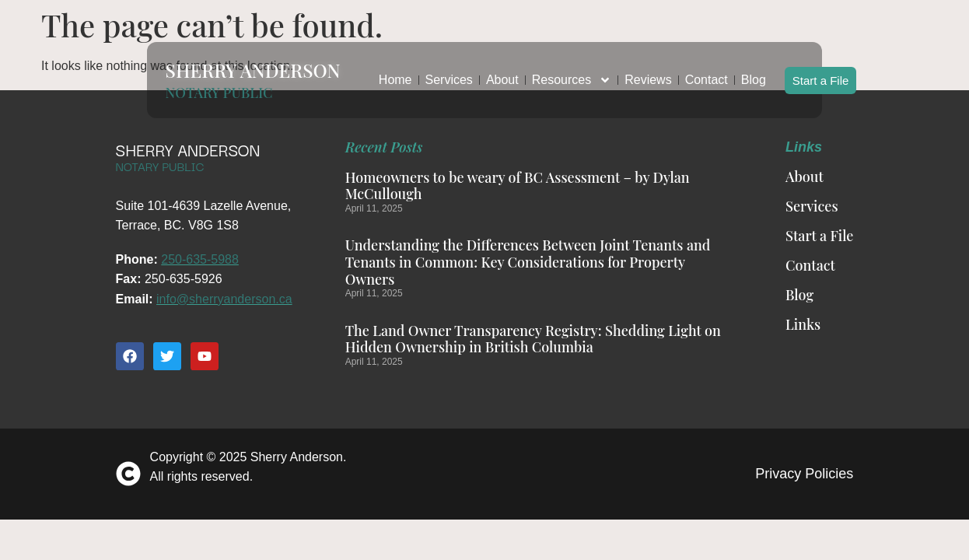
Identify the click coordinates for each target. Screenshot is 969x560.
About (502, 71)
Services (449, 71)
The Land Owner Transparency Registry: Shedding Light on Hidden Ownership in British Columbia (533, 339)
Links (803, 324)
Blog (754, 71)
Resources (572, 72)
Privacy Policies (804, 474)
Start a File (821, 71)
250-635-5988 (200, 259)
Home (395, 71)
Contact (707, 71)
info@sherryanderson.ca (224, 299)
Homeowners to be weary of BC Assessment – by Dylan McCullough (518, 186)
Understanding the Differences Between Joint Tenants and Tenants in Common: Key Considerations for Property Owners (528, 262)
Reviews (648, 71)
